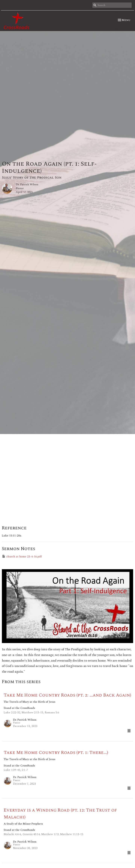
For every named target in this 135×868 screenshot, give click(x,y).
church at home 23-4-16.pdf (22, 557)
